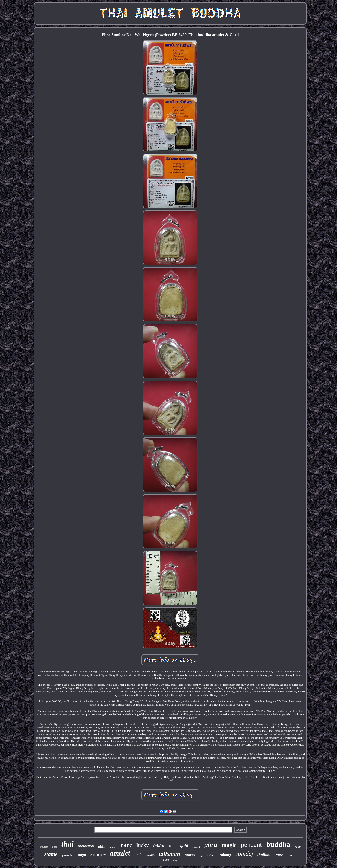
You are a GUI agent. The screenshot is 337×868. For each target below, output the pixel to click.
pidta (166, 860)
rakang (225, 855)
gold (184, 846)
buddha (278, 844)
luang (196, 846)
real (172, 846)
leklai (159, 846)
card (280, 855)
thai (67, 844)
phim (102, 847)
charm (190, 855)
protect (113, 847)
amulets (44, 847)
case (54, 847)
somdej (244, 854)
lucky (143, 845)
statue (51, 854)
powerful (68, 855)
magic (229, 845)
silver (211, 855)
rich (298, 847)
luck (138, 855)
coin (201, 856)
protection (86, 846)
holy (175, 860)
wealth (150, 855)
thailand (264, 855)
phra (211, 844)
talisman (170, 854)
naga (82, 855)
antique (98, 854)
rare (126, 845)
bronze (292, 855)
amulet (120, 853)
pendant (251, 844)
